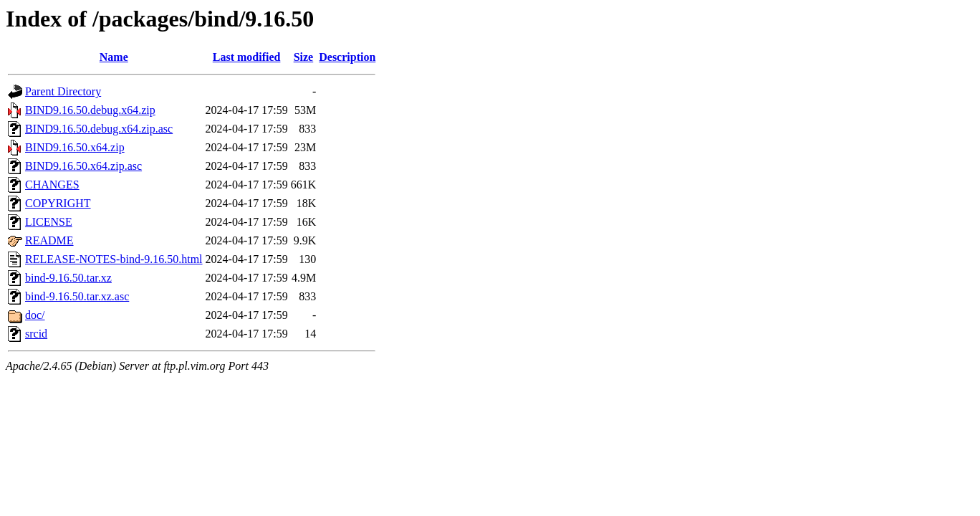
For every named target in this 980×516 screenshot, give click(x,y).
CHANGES (52, 185)
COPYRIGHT (58, 203)
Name (114, 57)
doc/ (35, 315)
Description (347, 57)
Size (304, 57)
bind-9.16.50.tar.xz (68, 278)
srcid (36, 334)
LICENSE (49, 222)
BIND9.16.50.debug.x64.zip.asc (99, 129)
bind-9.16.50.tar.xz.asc (77, 296)
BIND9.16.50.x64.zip (75, 147)
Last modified (247, 57)
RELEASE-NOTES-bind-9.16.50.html (114, 259)
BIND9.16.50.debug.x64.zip (90, 110)
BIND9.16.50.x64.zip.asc (83, 166)
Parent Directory (63, 91)
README (49, 240)
